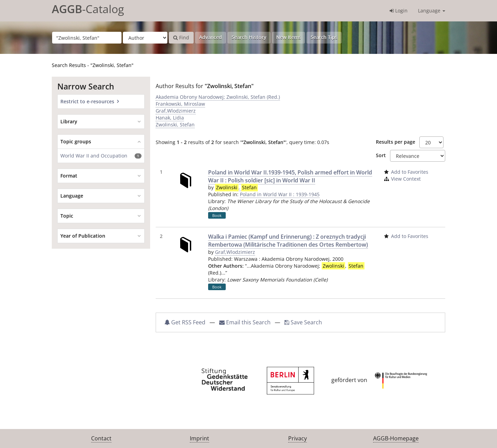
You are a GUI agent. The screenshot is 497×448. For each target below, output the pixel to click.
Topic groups (76, 141)
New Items (289, 37)
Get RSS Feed (185, 322)
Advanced (211, 37)
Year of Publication (83, 236)
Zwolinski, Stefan (175, 125)
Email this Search (246, 322)
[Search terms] (87, 38)
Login (399, 11)
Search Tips (324, 37)
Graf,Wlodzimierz (176, 111)
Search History (249, 37)
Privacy (298, 438)
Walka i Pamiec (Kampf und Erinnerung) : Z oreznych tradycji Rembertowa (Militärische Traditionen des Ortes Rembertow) (288, 241)
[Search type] (145, 38)
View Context (406, 179)
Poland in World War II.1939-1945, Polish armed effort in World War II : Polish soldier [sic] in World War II (290, 176)
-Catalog (88, 9)
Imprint (199, 438)
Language (432, 11)
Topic (67, 216)
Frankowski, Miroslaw (180, 104)
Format (69, 176)
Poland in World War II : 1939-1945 (280, 194)
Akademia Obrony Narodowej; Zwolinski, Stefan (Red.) (218, 97)
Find (181, 37)
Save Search (303, 322)
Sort (381, 155)
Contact (101, 438)
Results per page (396, 142)
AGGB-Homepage (396, 438)
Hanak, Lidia (170, 118)
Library (69, 121)
